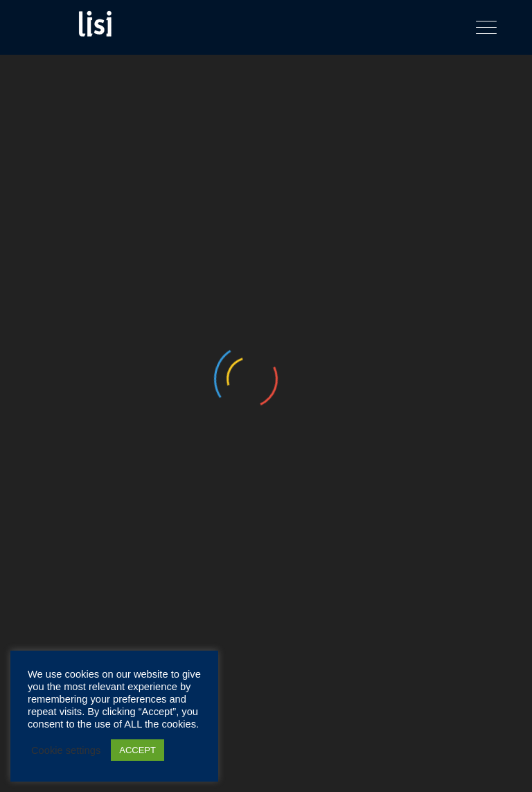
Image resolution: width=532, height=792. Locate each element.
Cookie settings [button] (66, 750)
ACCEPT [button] (138, 750)
